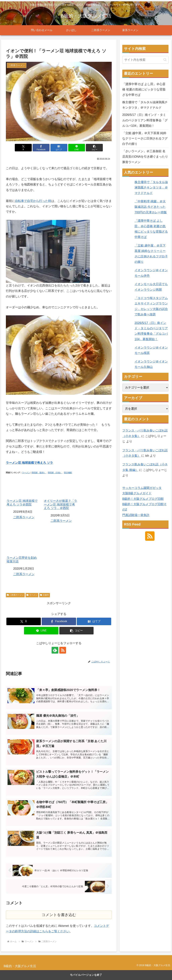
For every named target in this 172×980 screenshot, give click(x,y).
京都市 (45, 595)
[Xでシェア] (23, 148)
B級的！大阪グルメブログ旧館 (143, 499)
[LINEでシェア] (77, 148)
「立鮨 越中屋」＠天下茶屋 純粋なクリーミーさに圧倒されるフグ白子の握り (145, 139)
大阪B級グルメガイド (137, 493)
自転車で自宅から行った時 (33, 201)
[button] (94, 148)
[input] (145, 60)
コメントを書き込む (59, 915)
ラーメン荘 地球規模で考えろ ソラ (29, 463)
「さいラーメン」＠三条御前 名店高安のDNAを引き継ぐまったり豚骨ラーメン (145, 157)
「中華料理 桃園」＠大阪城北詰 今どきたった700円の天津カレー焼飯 (151, 207)
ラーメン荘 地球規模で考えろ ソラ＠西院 (23, 492)
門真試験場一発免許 (136, 515)
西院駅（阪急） (39, 473)
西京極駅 (68, 473)
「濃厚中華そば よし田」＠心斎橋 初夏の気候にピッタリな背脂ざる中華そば (144, 90)
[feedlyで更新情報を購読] (55, 650)
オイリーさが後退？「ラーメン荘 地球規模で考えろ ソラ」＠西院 (61, 494)
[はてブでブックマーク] (59, 148)
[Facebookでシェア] (41, 148)
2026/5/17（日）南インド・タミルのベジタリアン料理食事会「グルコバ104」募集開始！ (145, 120)
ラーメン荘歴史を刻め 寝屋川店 (23, 549)
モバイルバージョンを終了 (86, 975)
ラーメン (26, 473)
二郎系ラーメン (24, 517)
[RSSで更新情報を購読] (63, 650)
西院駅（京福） (55, 473)
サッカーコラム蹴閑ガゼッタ (142, 488)
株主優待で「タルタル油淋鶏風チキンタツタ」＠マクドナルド (145, 105)
